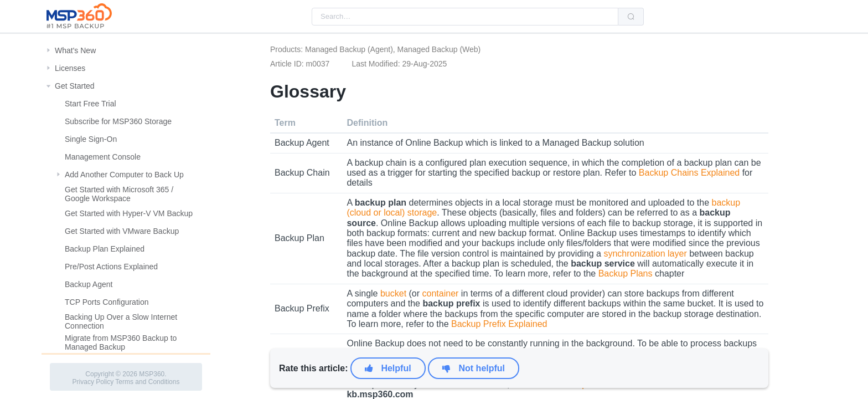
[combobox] (465, 17)
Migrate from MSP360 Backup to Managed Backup (121, 342)
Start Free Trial (91, 104)
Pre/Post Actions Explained (111, 267)
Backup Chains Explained (689, 173)
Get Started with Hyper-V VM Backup (129, 213)
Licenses (70, 68)
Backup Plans (626, 273)
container (441, 293)
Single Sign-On (91, 139)
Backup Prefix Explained (499, 324)
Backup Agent (89, 284)
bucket (393, 293)
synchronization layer (645, 254)
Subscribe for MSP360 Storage (118, 121)
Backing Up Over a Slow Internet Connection (121, 321)
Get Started (75, 86)
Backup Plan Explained (105, 249)
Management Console (103, 157)
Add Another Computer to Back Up (124, 175)
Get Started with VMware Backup (122, 231)
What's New (75, 50)
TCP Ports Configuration (107, 302)
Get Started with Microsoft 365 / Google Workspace (119, 194)
